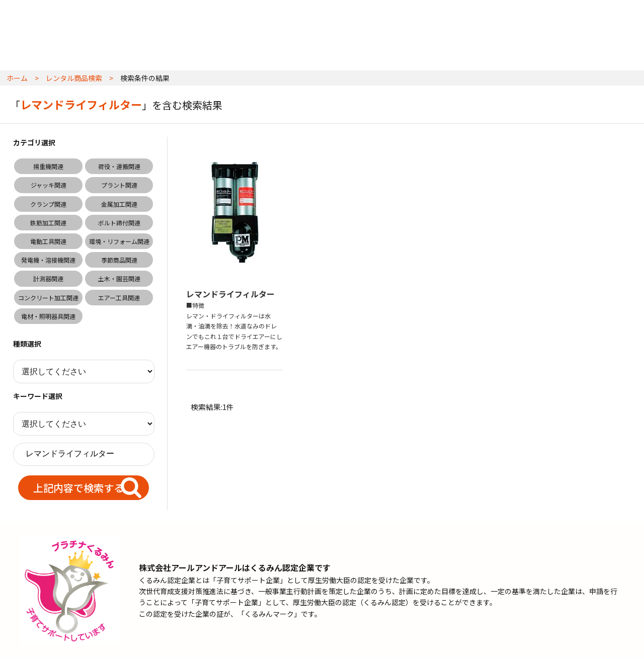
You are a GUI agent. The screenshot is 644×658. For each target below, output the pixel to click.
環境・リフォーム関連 (119, 241)
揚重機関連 (48, 166)
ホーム (17, 78)
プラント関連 (119, 185)
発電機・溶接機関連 (48, 260)
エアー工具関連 (119, 298)
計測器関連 (48, 278)
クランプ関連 (48, 204)
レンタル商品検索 (74, 78)
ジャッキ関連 (49, 185)
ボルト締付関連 (119, 223)
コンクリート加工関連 (48, 298)
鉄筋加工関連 (48, 223)
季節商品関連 (119, 260)
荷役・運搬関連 (119, 166)
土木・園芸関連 (119, 278)
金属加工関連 (119, 204)
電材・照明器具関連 (48, 316)
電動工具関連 (48, 241)
